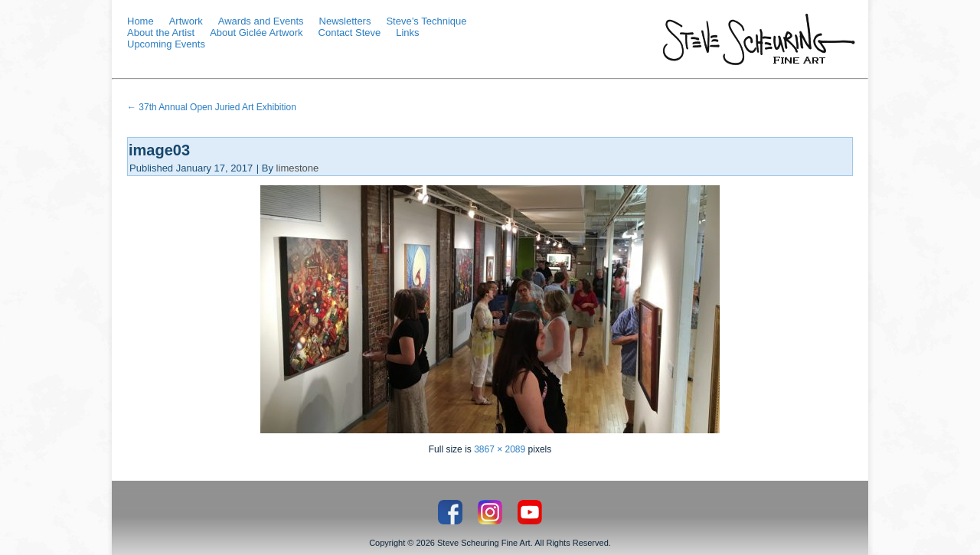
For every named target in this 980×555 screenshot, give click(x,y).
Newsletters (345, 21)
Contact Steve (350, 33)
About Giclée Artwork (256, 33)
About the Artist (161, 33)
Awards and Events (261, 21)
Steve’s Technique (426, 21)
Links (407, 33)
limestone (298, 168)
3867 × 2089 (500, 449)
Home (140, 21)
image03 (159, 150)
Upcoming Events (166, 44)
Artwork (186, 21)
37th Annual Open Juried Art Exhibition (212, 107)
